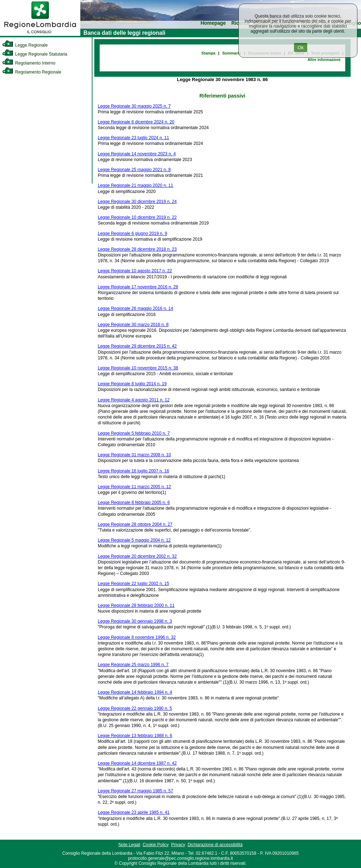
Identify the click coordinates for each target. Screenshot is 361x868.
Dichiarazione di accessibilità (215, 845)
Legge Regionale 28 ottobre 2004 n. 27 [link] (135, 524)
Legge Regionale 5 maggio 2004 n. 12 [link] (134, 540)
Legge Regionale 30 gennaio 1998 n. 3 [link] (135, 621)
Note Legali (129, 845)
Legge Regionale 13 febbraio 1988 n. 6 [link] (135, 736)
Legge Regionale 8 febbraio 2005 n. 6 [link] (134, 503)
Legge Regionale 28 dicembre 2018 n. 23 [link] (137, 249)
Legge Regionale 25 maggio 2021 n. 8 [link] (134, 170)
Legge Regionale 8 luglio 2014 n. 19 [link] (132, 384)
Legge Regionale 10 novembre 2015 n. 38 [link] (138, 368)
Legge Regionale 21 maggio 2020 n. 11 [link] (136, 185)
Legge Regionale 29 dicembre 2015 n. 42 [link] (137, 346)
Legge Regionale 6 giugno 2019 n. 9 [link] (133, 233)
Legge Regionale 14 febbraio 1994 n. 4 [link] (135, 692)
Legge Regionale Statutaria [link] (35, 54)
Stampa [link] (208, 53)
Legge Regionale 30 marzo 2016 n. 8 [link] (133, 325)
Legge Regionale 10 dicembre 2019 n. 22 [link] (137, 217)
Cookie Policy (156, 845)
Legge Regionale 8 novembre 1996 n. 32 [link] (137, 637)
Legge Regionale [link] (25, 45)
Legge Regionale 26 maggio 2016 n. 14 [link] (136, 308)
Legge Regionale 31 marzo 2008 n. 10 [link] (134, 455)
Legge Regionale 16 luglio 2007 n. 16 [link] (134, 471)
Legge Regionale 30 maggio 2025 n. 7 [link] (134, 106)
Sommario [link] (232, 53)
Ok (301, 48)
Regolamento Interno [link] (29, 63)
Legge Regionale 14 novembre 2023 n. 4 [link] (137, 154)
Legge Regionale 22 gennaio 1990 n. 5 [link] (135, 708)
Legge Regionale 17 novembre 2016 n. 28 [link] (138, 287)
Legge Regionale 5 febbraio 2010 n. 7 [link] (134, 433)
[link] (40, 34)
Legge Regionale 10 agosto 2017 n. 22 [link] (135, 271)
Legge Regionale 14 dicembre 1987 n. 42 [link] (137, 763)
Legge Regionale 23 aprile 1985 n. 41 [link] (134, 812)
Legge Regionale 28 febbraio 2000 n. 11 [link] (136, 605)
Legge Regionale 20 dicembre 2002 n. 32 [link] (137, 556)
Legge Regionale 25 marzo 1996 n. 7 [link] (133, 665)
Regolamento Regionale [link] (32, 72)
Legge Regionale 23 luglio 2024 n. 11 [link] (134, 138)
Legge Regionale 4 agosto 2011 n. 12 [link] (134, 400)
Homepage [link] (213, 23)
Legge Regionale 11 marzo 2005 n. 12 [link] (134, 487)
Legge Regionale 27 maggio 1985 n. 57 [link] (136, 791)
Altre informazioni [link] (324, 60)
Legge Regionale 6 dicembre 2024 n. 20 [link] (136, 122)
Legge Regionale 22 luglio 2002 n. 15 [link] (134, 584)
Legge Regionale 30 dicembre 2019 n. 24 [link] (137, 202)
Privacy (178, 845)
